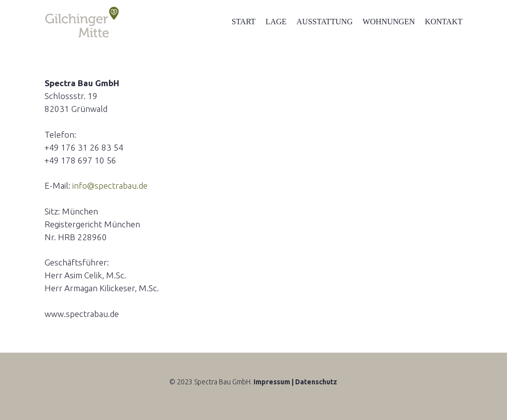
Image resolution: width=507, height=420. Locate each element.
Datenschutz (316, 382)
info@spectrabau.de (110, 185)
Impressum (272, 382)
